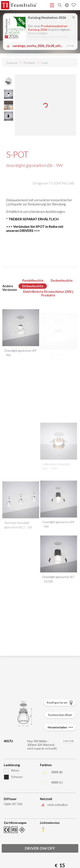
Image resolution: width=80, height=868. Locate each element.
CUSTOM (68, 741)
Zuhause (12, 63)
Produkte (29, 63)
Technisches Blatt (60, 715)
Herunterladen (61, 727)
